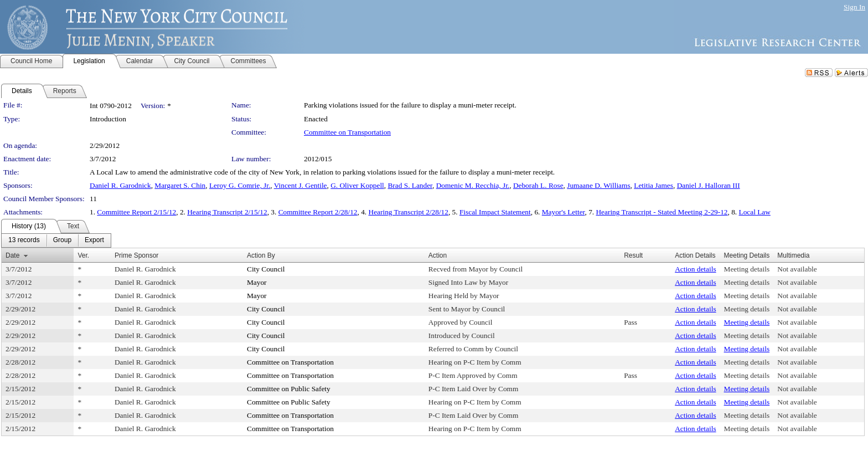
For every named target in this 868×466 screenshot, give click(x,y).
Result (633, 255)
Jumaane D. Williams (598, 185)
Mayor (257, 282)
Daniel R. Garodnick (120, 185)
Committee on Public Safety (289, 389)
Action (438, 255)
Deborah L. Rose (538, 185)
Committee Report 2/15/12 (136, 212)
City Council (266, 269)
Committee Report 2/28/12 (318, 212)
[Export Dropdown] (94, 240)
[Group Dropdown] (62, 240)
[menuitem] (24, 240)
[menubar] (56, 240)
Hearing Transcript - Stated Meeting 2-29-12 (662, 212)
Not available (797, 269)
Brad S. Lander (410, 185)
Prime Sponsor (136, 255)
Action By (261, 255)
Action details (695, 269)
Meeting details (747, 269)
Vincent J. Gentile (301, 185)
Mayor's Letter (564, 212)
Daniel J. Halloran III (709, 185)
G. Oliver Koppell (357, 185)
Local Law (755, 212)
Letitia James (653, 185)
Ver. (83, 255)
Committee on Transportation (347, 132)
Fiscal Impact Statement (495, 212)
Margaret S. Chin (180, 185)
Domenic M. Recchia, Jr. (473, 185)
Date (12, 255)
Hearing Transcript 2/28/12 (409, 212)
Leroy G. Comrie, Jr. (240, 185)
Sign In (854, 7)
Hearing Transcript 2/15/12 (227, 212)
